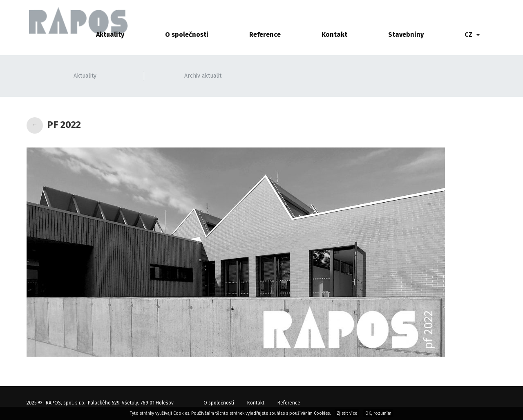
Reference (265, 35)
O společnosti (187, 35)
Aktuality (110, 35)
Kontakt (334, 35)
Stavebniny (406, 35)
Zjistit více (347, 413)
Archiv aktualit (203, 76)
